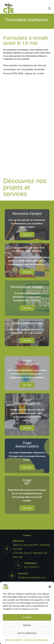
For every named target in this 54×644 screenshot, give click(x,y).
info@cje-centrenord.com (32, 578)
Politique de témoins (14, 640)
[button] (50, 587)
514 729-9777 (32, 567)
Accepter (27, 617)
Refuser (27, 625)
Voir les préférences (27, 633)
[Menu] (50, 8)
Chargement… (27, 119)
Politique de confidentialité (36, 640)
